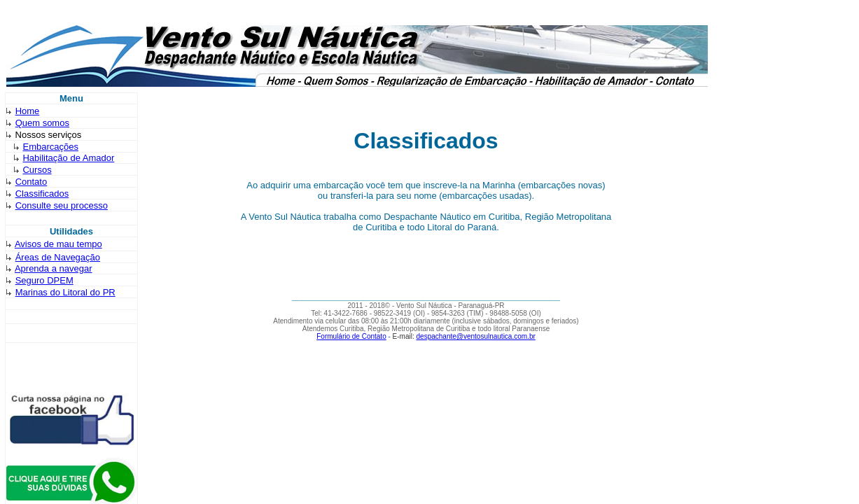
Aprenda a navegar (54, 268)
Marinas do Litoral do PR (65, 292)
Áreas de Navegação (58, 257)
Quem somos (42, 123)
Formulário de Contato (351, 336)
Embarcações (50, 147)
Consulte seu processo (62, 205)
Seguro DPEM (44, 280)
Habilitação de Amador (68, 158)
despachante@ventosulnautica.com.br (476, 336)
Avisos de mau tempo (58, 244)
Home (28, 111)
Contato (32, 182)
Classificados (42, 194)
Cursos (37, 170)
